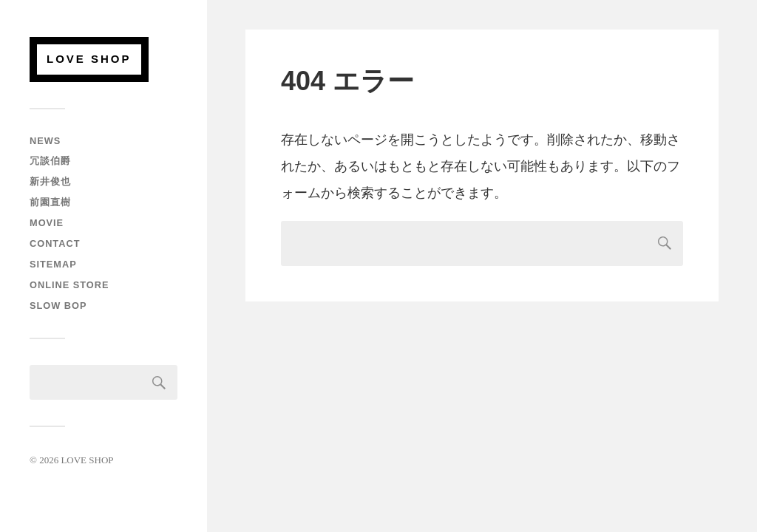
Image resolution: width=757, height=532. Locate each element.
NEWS (45, 141)
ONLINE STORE (69, 285)
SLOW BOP (58, 306)
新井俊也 (50, 181)
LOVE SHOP (89, 59)
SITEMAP (53, 264)
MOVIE (47, 223)
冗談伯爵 (50, 161)
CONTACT (55, 243)
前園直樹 (50, 202)
